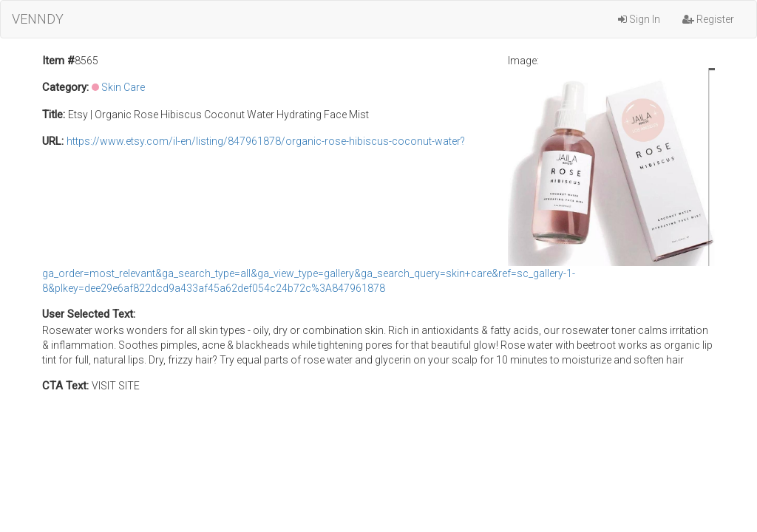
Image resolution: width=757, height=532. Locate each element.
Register (708, 19)
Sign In (639, 19)
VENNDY (38, 19)
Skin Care (123, 87)
